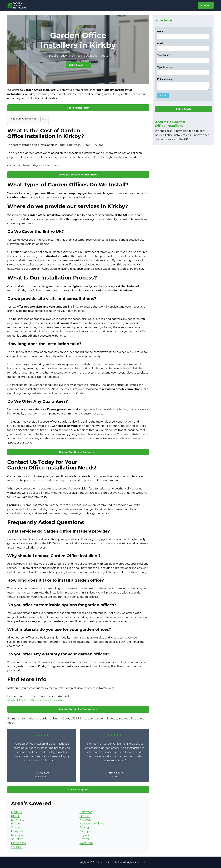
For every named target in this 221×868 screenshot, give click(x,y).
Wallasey (17, 847)
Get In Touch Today (78, 108)
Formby (85, 816)
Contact (206, 5)
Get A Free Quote (78, 790)
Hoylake (85, 835)
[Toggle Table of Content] (42, 119)
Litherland (35, 700)
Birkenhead (19, 843)
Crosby (59, 700)
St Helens (17, 839)
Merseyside (18, 835)
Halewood (86, 812)
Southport (86, 831)
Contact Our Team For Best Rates (78, 175)
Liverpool (17, 831)
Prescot (48, 700)
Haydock (85, 820)
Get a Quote (78, 65)
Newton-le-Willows (92, 824)
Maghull (13, 700)
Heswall (85, 839)
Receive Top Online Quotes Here (78, 452)
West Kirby (86, 843)
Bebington (86, 827)
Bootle (23, 700)
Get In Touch (183, 109)
